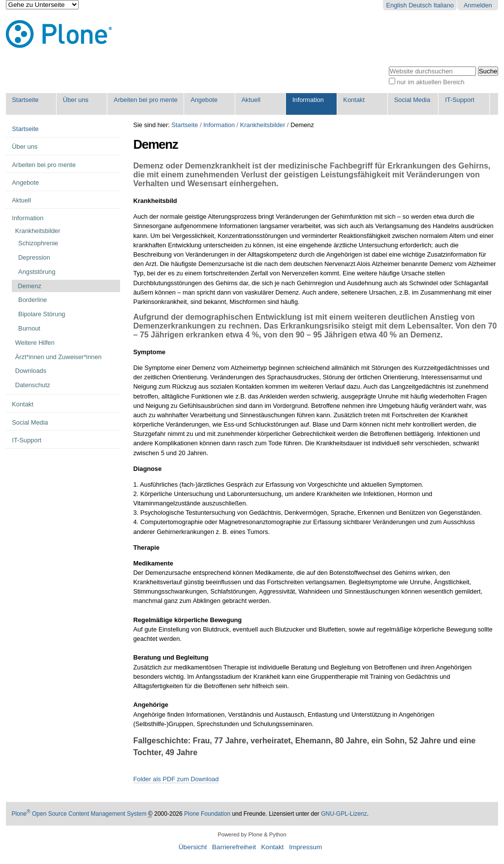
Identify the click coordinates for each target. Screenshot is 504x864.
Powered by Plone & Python (252, 834)
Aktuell (251, 100)
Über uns (76, 100)
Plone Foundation (207, 814)
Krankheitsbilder (263, 125)
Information (308, 100)
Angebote (204, 100)
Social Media (412, 100)
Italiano (444, 5)
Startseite (25, 100)
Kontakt (354, 100)
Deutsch (420, 5)
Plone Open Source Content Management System (79, 814)
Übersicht (193, 847)
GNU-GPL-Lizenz (344, 814)
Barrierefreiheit (234, 847)
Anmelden (478, 5)
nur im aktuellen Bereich (430, 82)
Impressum (305, 847)
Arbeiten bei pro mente (145, 100)
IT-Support (460, 100)
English (397, 5)
